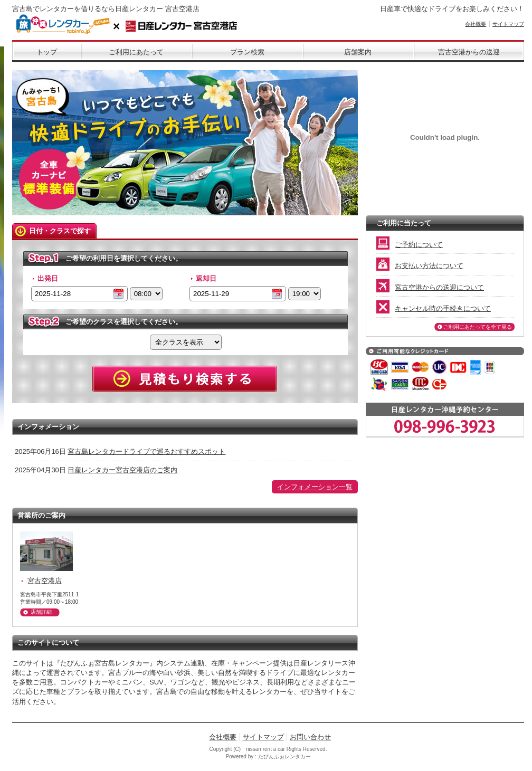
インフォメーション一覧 (315, 487)
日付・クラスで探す (60, 231)
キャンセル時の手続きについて (434, 308)
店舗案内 (358, 52)
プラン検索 (247, 52)
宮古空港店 (45, 581)
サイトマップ (508, 24)
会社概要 (476, 24)
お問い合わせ (310, 737)
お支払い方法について (420, 266)
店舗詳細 (41, 612)
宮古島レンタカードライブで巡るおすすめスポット (146, 451)
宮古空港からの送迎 (469, 52)
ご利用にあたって (136, 52)
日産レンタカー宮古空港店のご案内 (122, 470)
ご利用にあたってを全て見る (478, 327)
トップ (47, 52)
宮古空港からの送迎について (430, 287)
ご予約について (410, 245)
